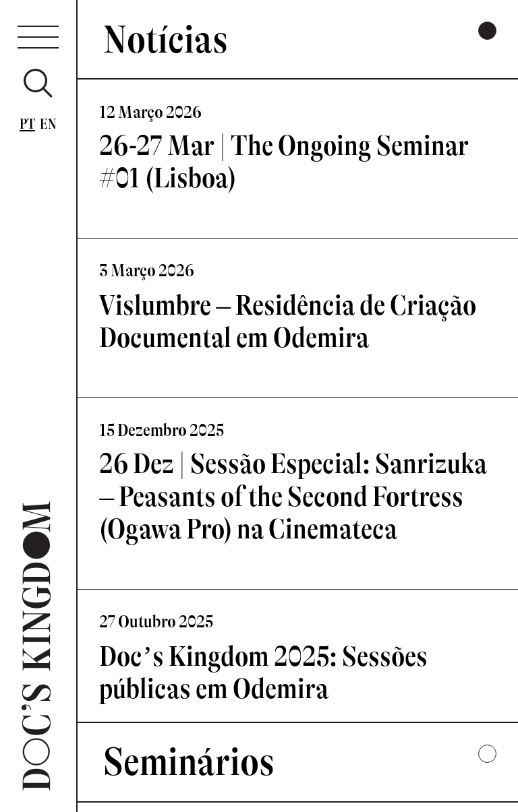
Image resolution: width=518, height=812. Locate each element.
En (49, 124)
